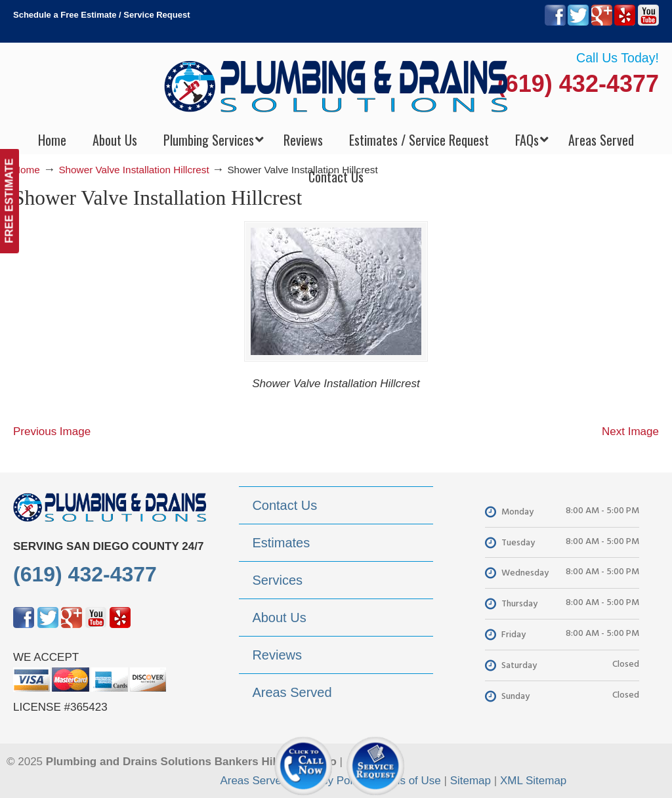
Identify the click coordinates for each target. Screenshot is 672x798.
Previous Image (52, 431)
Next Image (630, 431)
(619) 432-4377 (578, 84)
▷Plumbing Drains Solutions (336, 86)
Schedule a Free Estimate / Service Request (102, 15)
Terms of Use (408, 781)
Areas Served (254, 781)
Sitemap (471, 781)
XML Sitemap (533, 781)
